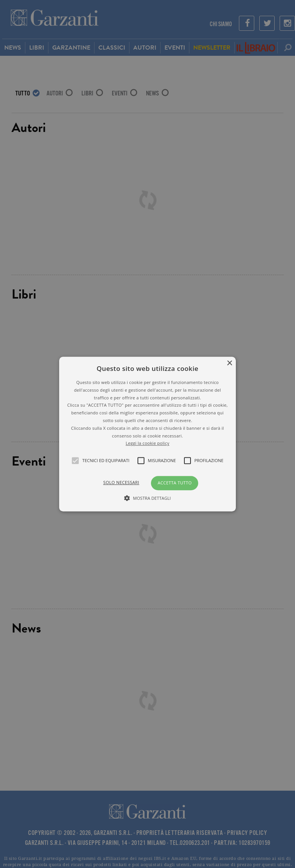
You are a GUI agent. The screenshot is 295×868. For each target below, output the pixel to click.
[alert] (147, 434)
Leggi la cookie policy (147, 443)
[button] (148, 434)
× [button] (229, 363)
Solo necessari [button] (121, 482)
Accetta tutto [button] (175, 483)
